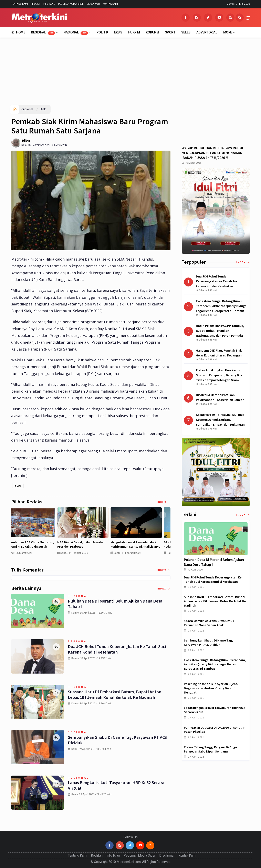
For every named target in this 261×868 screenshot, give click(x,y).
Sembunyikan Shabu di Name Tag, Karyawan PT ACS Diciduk (118, 740)
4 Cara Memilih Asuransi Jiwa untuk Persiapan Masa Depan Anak (37, 544)
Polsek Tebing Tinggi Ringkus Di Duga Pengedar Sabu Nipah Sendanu (210, 749)
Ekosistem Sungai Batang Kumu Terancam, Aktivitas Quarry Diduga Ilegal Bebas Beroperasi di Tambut (215, 664)
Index (164, 502)
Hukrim (134, 32)
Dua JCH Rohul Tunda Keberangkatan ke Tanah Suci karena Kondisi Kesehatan (117, 649)
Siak (43, 109)
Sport (170, 32)
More (228, 32)
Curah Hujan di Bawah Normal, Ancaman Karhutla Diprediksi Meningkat (87, 546)
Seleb (186, 32)
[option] (38, 532)
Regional (43, 33)
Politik (102, 32)
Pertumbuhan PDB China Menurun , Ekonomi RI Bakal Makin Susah (144, 544)
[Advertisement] (130, 74)
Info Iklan (49, 4)
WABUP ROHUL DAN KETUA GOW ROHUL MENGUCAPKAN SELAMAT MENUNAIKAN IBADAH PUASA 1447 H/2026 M (213, 153)
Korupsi (152, 32)
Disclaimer (93, 4)
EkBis (118, 32)
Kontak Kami (110, 4)
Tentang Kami (19, 4)
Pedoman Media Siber (71, 4)
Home (18, 32)
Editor (26, 140)
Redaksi (35, 4)
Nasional (76, 33)
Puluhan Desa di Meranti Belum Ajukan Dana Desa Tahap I (115, 604)
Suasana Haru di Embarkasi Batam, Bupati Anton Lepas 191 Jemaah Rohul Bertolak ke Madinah (114, 694)
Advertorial (207, 32)
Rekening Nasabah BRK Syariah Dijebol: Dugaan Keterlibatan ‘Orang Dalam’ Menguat (212, 688)
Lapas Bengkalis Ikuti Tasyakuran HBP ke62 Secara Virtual (116, 785)
